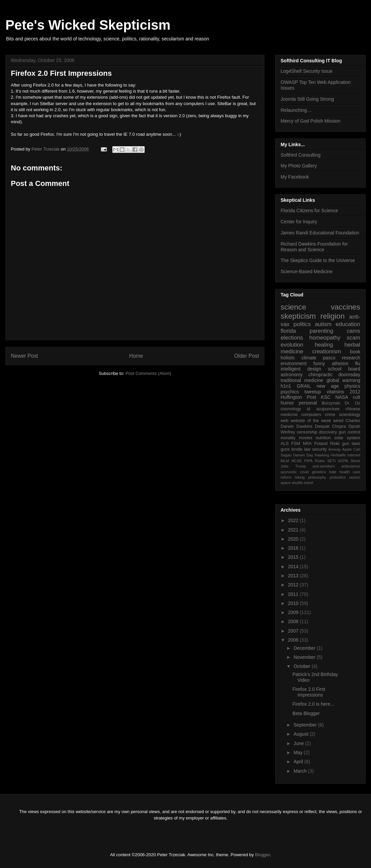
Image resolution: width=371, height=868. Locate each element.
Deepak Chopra (331, 426)
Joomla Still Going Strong (307, 99)
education (348, 324)
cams (353, 331)
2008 (294, 621)
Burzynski (331, 403)
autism (323, 324)
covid (304, 472)
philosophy (317, 477)
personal (308, 403)
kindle (297, 449)
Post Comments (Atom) (148, 373)
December (305, 648)
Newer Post (24, 356)
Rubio (320, 461)
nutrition (323, 438)
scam (353, 338)
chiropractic (321, 375)
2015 (294, 557)
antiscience (351, 466)
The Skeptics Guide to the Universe (318, 260)
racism (355, 477)
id (309, 409)
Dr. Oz (352, 403)
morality (288, 438)
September (306, 725)
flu (358, 363)
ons (123, 97)
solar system (347, 438)
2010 (294, 603)
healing (324, 345)
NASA (342, 397)
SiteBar (47, 104)
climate (309, 358)
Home (136, 356)
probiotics (338, 477)
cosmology (291, 409)
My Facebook (295, 177)
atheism (340, 363)
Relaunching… (296, 110)
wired (338, 421)
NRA (307, 444)
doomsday (349, 375)
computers (311, 415)
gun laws (351, 444)
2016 (294, 548)
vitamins (335, 392)
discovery (328, 432)
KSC (326, 397)
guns (285, 449)
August (301, 734)
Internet (354, 455)
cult (356, 397)
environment (294, 363)
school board (344, 369)
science (293, 307)
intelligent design (301, 369)
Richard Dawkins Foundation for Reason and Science (314, 247)
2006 (294, 640)
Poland (321, 444)
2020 (294, 539)
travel (308, 483)
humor (287, 403)
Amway (335, 449)
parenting (321, 331)
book (355, 352)
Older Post (247, 356)
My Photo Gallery (299, 166)
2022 (294, 520)
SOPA (343, 461)
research (351, 358)
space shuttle (292, 483)
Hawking (322, 455)
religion (333, 316)
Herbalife (338, 455)
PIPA (308, 461)
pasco (329, 358)
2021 (294, 530)
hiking (300, 477)
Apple (347, 449)
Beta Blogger (306, 713)
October (303, 666)
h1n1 (286, 386)
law (307, 449)
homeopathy (325, 338)
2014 (294, 567)
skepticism (298, 316)
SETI (331, 461)
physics (352, 386)
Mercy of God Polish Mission (310, 121)
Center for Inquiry (299, 222)
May (298, 752)
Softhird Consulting (301, 155)
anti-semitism (324, 466)
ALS (285, 444)
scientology (350, 415)
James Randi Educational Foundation (320, 233)
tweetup (313, 392)
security (319, 449)
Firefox (40, 85)
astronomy (292, 375)
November (305, 657)
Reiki (335, 444)
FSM (296, 444)
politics (302, 324)
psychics (290, 392)
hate (333, 472)
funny (319, 363)
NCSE (297, 461)
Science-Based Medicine (307, 271)
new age (328, 386)
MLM (285, 461)
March (301, 771)
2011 (294, 594)
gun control (349, 432)
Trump (301, 466)
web (284, 421)
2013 (294, 576)
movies (306, 438)
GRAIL (304, 386)
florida (288, 331)
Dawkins (305, 426)
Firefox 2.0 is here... (313, 704)
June (299, 743)
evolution (292, 345)
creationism (327, 351)
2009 (294, 612)
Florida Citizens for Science (309, 211)
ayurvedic (289, 472)
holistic (288, 358)
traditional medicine (302, 380)
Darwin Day (303, 455)
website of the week (311, 421)
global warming (343, 380)
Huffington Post (298, 397)
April (299, 762)
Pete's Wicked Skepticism (88, 25)
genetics (319, 472)
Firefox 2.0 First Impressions (309, 692)
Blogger (262, 855)
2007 (294, 631)
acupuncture (328, 409)
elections (292, 338)
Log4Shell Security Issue (307, 71)
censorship (307, 432)
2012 (355, 392)
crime (330, 415)
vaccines (346, 307)
